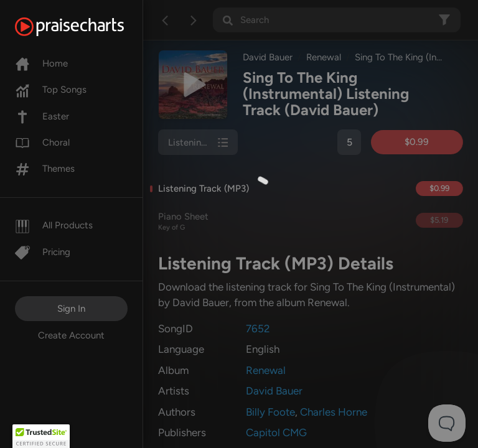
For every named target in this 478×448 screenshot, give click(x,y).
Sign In (71, 309)
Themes (45, 169)
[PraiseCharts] (85, 27)
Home (41, 63)
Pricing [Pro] (43, 252)
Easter (42, 116)
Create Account (71, 335)
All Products (54, 225)
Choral (42, 142)
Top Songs (51, 90)
